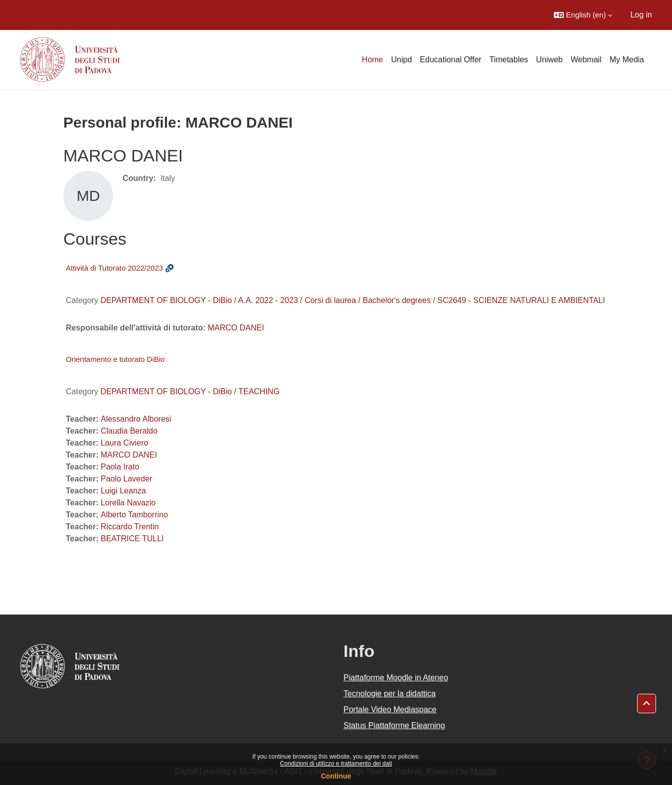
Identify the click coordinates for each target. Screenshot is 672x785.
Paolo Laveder (126, 479)
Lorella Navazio (128, 503)
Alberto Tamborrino (134, 515)
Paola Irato (120, 467)
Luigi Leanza (123, 491)
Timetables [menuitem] (509, 60)
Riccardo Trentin (130, 527)
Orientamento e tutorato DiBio (115, 359)
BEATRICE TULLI (132, 539)
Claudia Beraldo (129, 431)
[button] (583, 15)
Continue (336, 776)
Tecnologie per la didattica (390, 694)
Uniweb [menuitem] (549, 60)
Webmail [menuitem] (586, 60)
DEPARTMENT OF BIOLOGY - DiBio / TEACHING (190, 392)
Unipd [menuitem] (402, 60)
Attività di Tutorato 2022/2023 (114, 268)
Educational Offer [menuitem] (450, 60)
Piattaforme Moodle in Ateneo (396, 678)
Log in (641, 15)
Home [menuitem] (373, 60)
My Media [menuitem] (627, 60)
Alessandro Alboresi (136, 419)
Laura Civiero (124, 443)
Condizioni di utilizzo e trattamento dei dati (336, 764)
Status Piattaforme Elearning (394, 725)
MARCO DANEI (236, 328)
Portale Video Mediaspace (390, 709)
